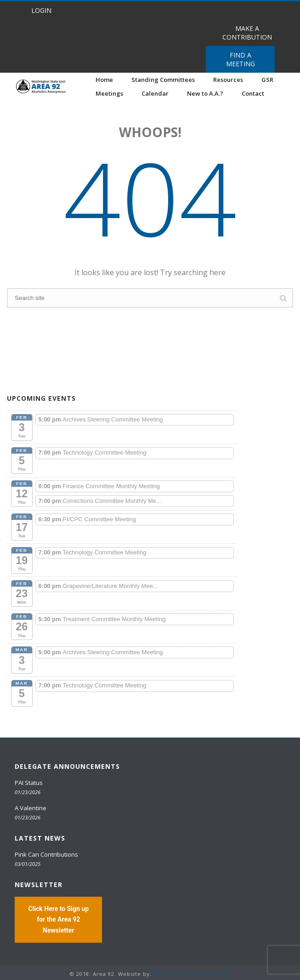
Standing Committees (163, 80)
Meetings (109, 93)
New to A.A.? (205, 93)
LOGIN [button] (41, 10)
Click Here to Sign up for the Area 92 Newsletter (58, 919)
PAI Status (29, 783)
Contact (253, 93)
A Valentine (31, 808)
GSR (267, 80)
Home (104, 80)
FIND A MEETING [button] (241, 59)
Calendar (155, 93)
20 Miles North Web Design (192, 974)
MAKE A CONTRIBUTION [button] (247, 33)
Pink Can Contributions (46, 854)
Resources (228, 80)
